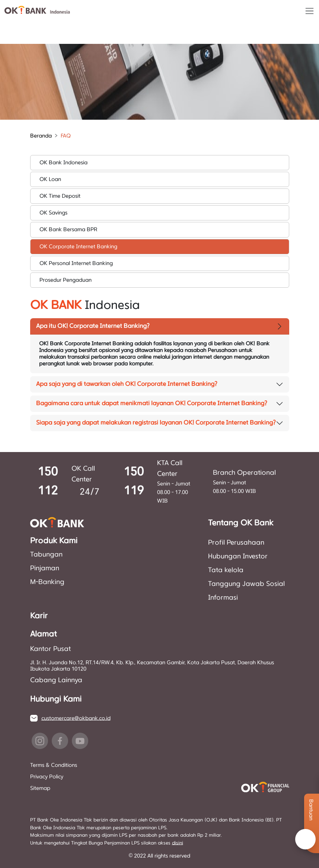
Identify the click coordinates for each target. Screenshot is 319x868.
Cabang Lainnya (56, 680)
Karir (39, 616)
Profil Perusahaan (236, 543)
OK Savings (53, 213)
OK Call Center (83, 474)
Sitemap (40, 788)
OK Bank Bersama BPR (68, 230)
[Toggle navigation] (310, 11)
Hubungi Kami (56, 699)
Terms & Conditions (54, 765)
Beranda (41, 136)
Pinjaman (45, 568)
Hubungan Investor (238, 556)
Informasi (223, 598)
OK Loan (50, 179)
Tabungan (46, 555)
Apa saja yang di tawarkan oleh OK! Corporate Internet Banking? (127, 384)
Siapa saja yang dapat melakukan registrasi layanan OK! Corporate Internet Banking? (156, 423)
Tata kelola (226, 570)
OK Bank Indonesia (63, 163)
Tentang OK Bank (241, 523)
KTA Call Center (170, 469)
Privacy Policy (47, 777)
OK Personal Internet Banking (76, 263)
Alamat (43, 634)
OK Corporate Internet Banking (78, 247)
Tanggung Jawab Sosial (246, 584)
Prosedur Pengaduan (66, 280)
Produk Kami (54, 541)
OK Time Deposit (60, 196)
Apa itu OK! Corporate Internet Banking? (93, 326)
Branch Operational (244, 473)
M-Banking (47, 582)
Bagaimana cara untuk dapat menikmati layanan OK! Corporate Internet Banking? (152, 403)
